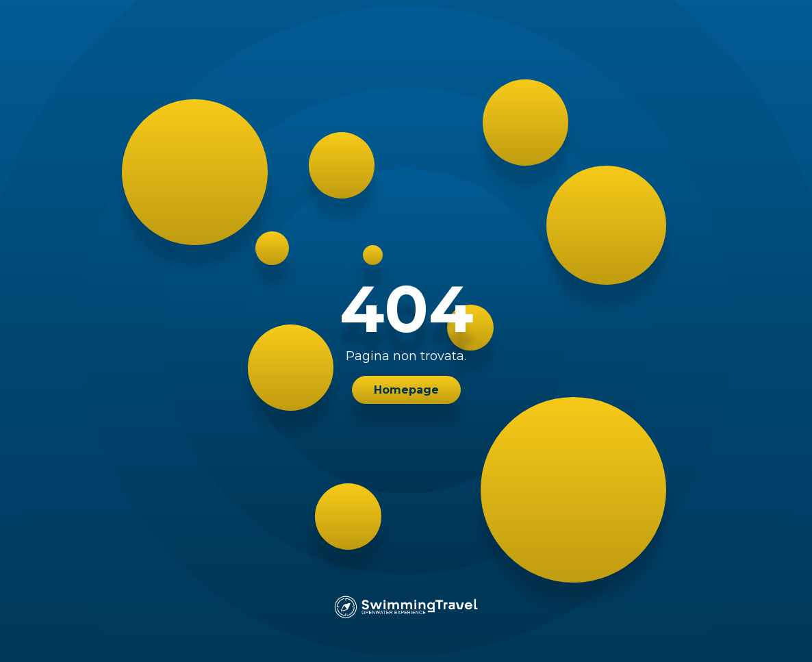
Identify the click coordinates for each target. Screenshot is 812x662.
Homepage (406, 390)
